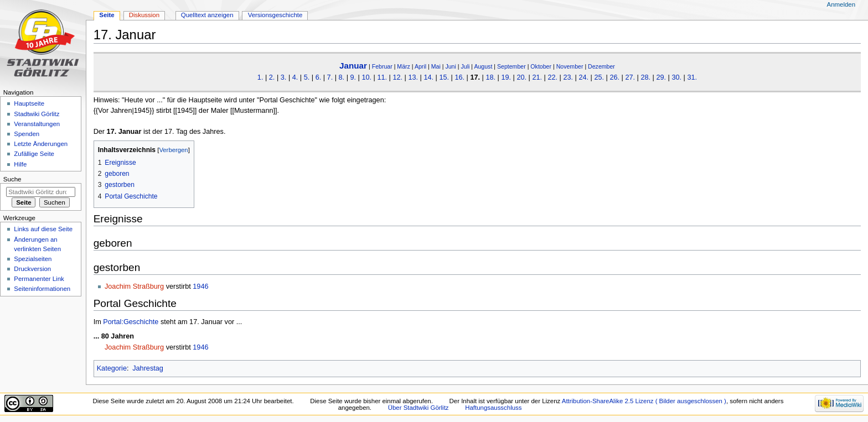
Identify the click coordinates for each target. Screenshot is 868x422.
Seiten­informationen (42, 289)
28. (645, 77)
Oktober (541, 66)
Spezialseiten (33, 259)
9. (353, 77)
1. (260, 77)
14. (428, 77)
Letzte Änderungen (41, 144)
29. (661, 77)
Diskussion (144, 15)
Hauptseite (29, 103)
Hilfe (20, 164)
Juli (465, 66)
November (570, 66)
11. (382, 77)
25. (599, 77)
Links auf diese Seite (43, 229)
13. (413, 77)
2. (272, 77)
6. (319, 77)
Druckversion (32, 269)
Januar (353, 66)
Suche (12, 179)
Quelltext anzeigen (207, 15)
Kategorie (112, 368)
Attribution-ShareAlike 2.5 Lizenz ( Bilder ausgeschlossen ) (644, 401)
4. (295, 77)
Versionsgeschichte (275, 15)
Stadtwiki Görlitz (37, 114)
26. (614, 77)
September (512, 66)
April (420, 66)
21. (537, 77)
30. (676, 77)
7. (330, 77)
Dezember (601, 66)
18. (490, 77)
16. (459, 77)
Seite (107, 15)
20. (521, 77)
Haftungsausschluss (493, 408)
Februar (382, 66)
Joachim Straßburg (134, 286)
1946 (200, 286)
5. (307, 77)
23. (568, 77)
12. (397, 77)
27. (630, 77)
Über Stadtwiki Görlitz (418, 408)
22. (552, 77)
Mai (436, 66)
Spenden (27, 134)
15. (444, 77)
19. (506, 77)
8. (342, 77)
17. (475, 77)
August (483, 66)
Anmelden (841, 4)
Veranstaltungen (37, 124)
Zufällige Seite (34, 154)
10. (366, 77)
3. (284, 77)
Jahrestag (148, 368)
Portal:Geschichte (131, 322)
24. (583, 77)
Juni (450, 66)
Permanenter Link (39, 279)
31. (692, 77)
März (404, 66)
